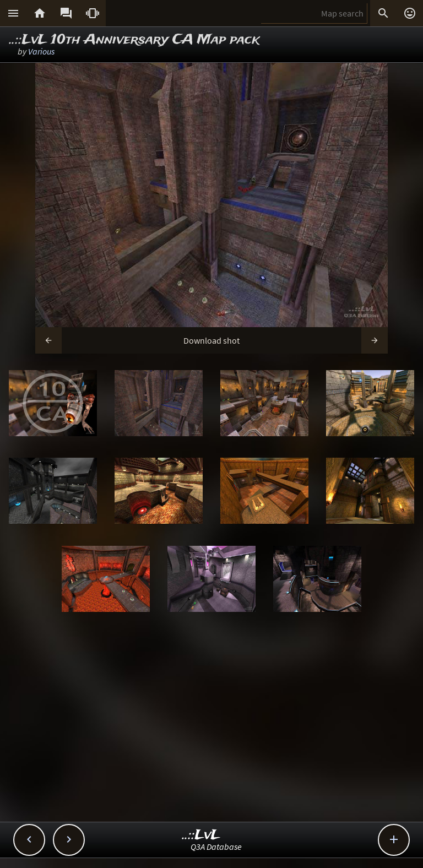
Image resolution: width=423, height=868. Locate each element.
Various (41, 51)
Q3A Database (216, 847)
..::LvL (201, 835)
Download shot (211, 340)
